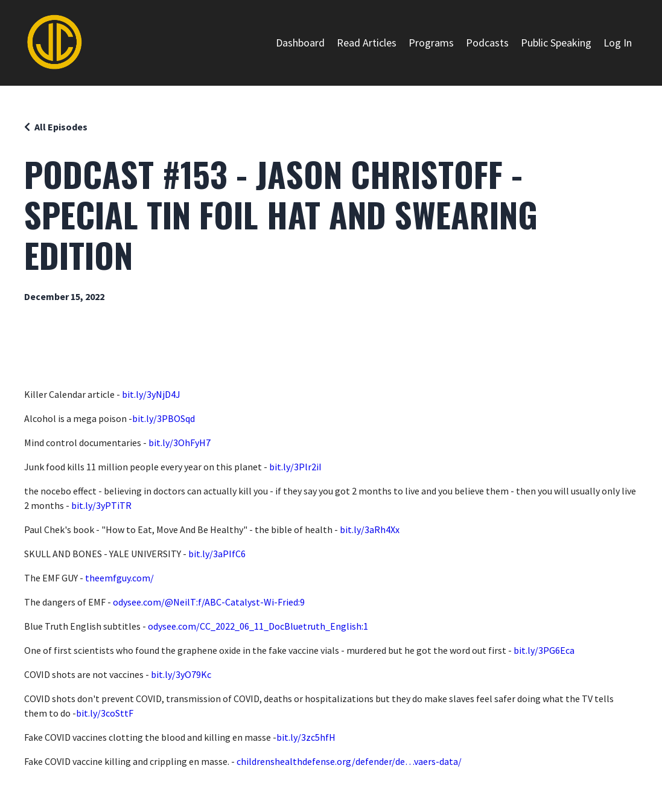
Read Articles (367, 43)
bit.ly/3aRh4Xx (370, 529)
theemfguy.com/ (119, 578)
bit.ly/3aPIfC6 (217, 554)
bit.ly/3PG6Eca (544, 650)
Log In (618, 43)
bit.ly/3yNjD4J (151, 394)
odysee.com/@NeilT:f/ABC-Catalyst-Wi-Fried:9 (209, 602)
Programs (431, 43)
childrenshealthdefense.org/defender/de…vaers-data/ (349, 761)
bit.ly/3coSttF (105, 713)
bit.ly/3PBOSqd (164, 418)
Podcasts (487, 43)
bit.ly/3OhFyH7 (180, 443)
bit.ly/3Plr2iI (295, 467)
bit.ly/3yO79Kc (181, 674)
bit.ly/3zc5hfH (306, 737)
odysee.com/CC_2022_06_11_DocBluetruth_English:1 (258, 626)
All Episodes (61, 127)
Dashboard (300, 43)
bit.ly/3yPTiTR (101, 505)
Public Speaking (556, 43)
